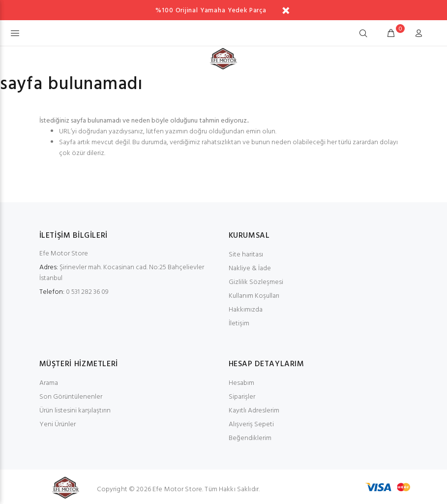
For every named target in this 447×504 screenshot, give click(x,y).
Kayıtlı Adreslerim (254, 411)
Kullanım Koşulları (254, 296)
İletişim (239, 324)
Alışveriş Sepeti (251, 425)
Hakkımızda (246, 310)
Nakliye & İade (250, 268)
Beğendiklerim (250, 438)
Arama (49, 383)
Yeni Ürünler (58, 425)
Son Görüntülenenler (71, 397)
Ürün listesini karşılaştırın (75, 411)
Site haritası (246, 255)
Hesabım (241, 383)
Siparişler (242, 397)
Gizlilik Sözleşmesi (256, 282)
